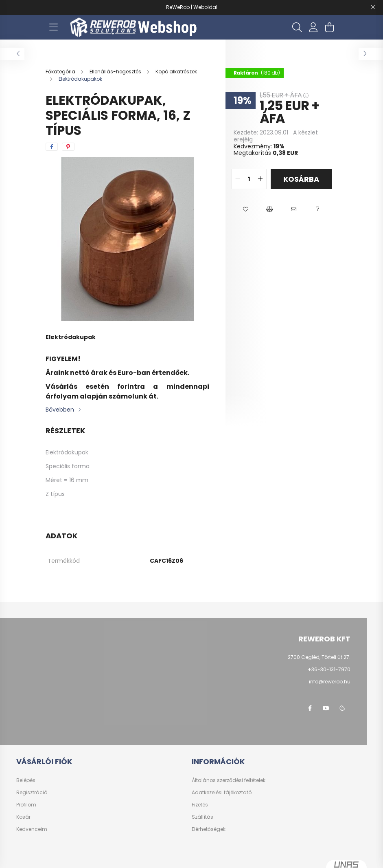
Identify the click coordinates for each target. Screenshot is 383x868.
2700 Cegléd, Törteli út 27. (319, 657)
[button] (246, 209)
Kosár (23, 817)
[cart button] (330, 27)
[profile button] (313, 27)
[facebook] (52, 147)
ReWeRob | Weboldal (192, 7)
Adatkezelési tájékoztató (222, 793)
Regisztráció (32, 793)
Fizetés (200, 805)
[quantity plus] (260, 179)
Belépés (26, 780)
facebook (310, 708)
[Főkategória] (61, 72)
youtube (326, 708)
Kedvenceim (32, 829)
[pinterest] (68, 147)
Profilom (26, 805)
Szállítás (202, 817)
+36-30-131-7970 (329, 669)
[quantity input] (249, 179)
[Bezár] (373, 7)
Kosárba (301, 179)
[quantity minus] (238, 179)
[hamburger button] (54, 27)
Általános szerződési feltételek (229, 780)
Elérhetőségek (209, 829)
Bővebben (60, 410)
